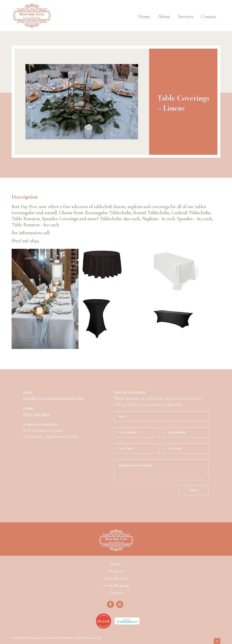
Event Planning (116, 585)
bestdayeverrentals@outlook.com (53, 402)
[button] (186, 14)
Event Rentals (116, 578)
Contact (209, 17)
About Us (116, 571)
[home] (32, 16)
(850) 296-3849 (37, 418)
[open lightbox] (82, 102)
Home (144, 17)
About (164, 17)
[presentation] (145, 497)
